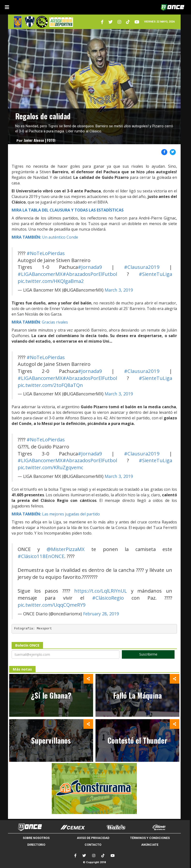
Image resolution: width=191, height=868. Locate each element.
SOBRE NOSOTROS (36, 838)
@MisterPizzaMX (66, 549)
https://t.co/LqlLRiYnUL (101, 591)
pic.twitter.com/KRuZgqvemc (50, 467)
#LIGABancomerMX (40, 274)
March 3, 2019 (119, 290)
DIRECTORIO (36, 845)
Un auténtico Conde (45, 237)
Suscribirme (148, 654)
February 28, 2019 (101, 614)
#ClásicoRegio (108, 598)
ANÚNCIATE (150, 845)
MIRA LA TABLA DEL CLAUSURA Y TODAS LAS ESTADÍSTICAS (68, 210)
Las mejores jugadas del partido (56, 514)
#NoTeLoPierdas (46, 253)
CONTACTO (93, 845)
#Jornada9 (90, 267)
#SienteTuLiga (155, 274)
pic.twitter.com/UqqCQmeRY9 (52, 605)
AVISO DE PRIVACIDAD (93, 838)
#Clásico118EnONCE (41, 556)
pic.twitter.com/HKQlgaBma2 (51, 281)
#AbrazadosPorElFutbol (90, 274)
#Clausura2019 (142, 267)
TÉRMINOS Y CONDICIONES (150, 838)
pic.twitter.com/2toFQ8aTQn (50, 385)
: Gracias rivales (40, 322)
